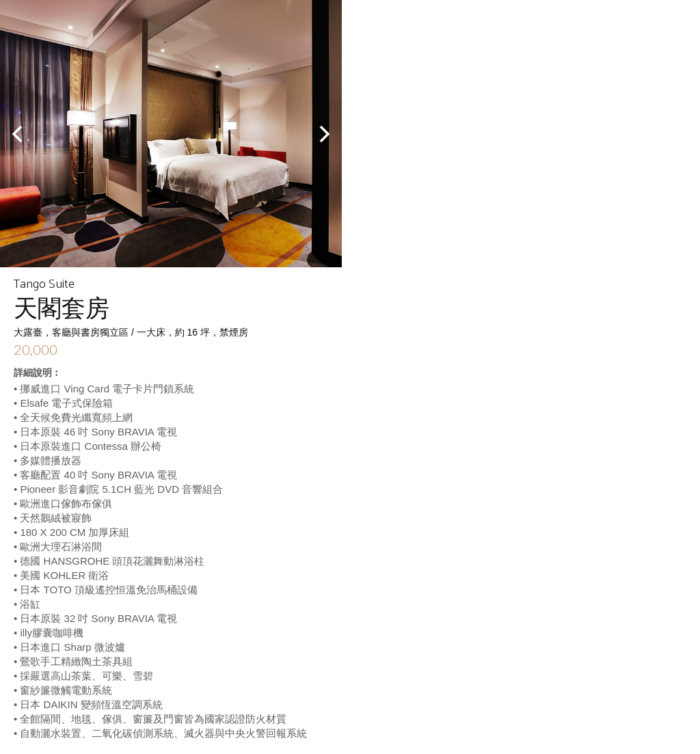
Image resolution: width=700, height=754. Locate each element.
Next (324, 134)
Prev (18, 134)
